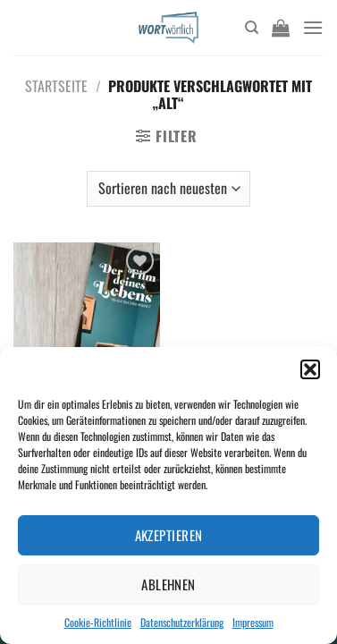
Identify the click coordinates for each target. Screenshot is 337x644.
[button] (310, 369)
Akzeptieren (169, 535)
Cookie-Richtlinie (98, 622)
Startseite (56, 86)
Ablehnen (168, 584)
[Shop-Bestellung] (168, 189)
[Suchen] (252, 28)
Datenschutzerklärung (182, 622)
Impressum (253, 622)
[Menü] (313, 27)
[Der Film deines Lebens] (87, 330)
